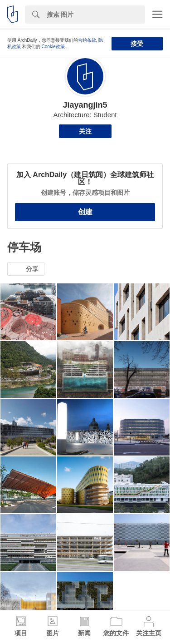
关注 (85, 131)
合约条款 (87, 40)
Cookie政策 (53, 47)
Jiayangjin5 (85, 105)
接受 (137, 44)
